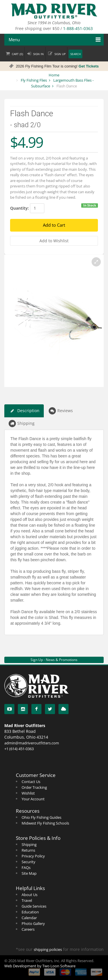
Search (75, 54)
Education (30, 912)
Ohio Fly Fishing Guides (41, 817)
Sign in (38, 54)
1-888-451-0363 (78, 28)
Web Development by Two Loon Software (40, 966)
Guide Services (34, 906)
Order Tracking (34, 787)
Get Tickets (89, 66)
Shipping (22, 424)
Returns (28, 850)
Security (29, 862)
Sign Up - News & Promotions (54, 660)
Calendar (29, 918)
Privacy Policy (33, 856)
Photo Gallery (33, 923)
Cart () (17, 54)
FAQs (26, 868)
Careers (28, 929)
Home (54, 75)
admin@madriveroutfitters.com (32, 743)
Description (24, 411)
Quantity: (19, 208)
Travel (27, 900)
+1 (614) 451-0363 (19, 749)
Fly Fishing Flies (34, 80)
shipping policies (48, 949)
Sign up (60, 54)
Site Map (29, 873)
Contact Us (31, 782)
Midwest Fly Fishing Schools (45, 823)
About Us (30, 895)
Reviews (61, 411)
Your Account (33, 799)
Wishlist (28, 793)
